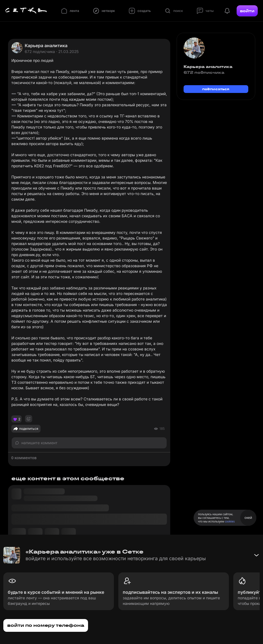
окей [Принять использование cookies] (248, 518)
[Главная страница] (26, 11)
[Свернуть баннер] (256, 555)
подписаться (216, 89)
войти (247, 11)
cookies (230, 521)
